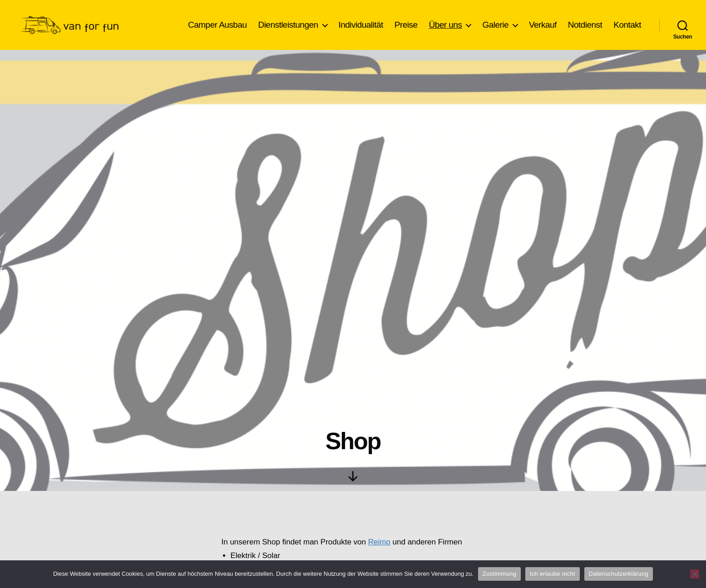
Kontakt (627, 25)
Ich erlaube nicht (553, 574)
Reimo (379, 542)
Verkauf (543, 25)
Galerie (495, 25)
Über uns (446, 25)
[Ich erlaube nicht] (695, 574)
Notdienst (585, 25)
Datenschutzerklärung (619, 574)
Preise (406, 25)
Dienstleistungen (288, 25)
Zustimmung (499, 574)
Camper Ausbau (217, 25)
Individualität (361, 25)
